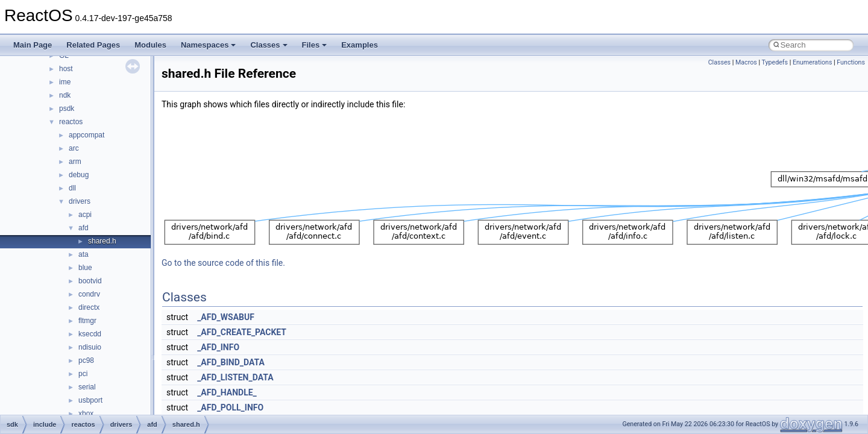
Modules (150, 45)
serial (87, 387)
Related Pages (93, 45)
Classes (269, 45)
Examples (360, 45)
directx (89, 307)
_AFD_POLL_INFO (230, 407)
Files (315, 45)
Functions (851, 62)
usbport (90, 400)
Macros (746, 62)
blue (85, 268)
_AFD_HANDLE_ (227, 392)
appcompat (86, 135)
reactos (71, 122)
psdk (67, 108)
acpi (85, 215)
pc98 (86, 360)
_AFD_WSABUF (226, 317)
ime (65, 82)
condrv (89, 294)
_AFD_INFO (218, 347)
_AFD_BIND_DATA (231, 362)
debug (79, 175)
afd (83, 228)
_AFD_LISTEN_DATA (235, 377)
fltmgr (87, 321)
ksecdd (90, 334)
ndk (65, 95)
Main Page (33, 45)
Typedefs (775, 62)
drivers (80, 201)
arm (75, 162)
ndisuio (90, 347)
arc (74, 148)
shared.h (102, 241)
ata (83, 254)
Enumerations (813, 62)
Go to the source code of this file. (223, 263)
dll (72, 188)
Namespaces (209, 45)
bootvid (90, 281)
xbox (86, 414)
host (66, 69)
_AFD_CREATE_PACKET (242, 332)
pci (83, 374)
